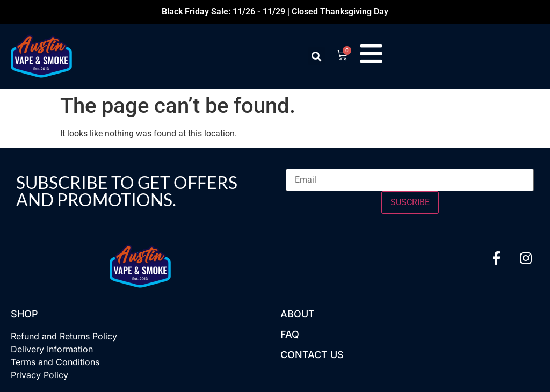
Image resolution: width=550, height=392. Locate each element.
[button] (316, 56)
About (298, 314)
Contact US (312, 355)
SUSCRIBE (410, 202)
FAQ (290, 334)
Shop (24, 314)
